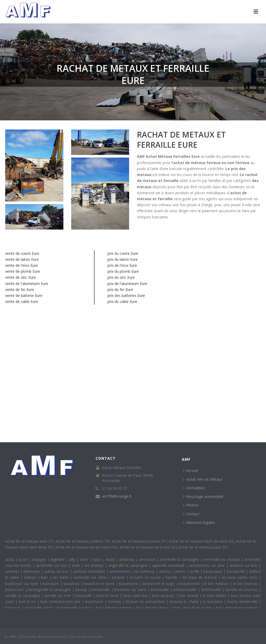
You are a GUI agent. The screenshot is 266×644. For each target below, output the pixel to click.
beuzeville (84, 596)
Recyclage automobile (203, 496)
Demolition (194, 488)
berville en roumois (242, 590)
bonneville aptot (39, 608)
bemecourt (15, 590)
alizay (111, 559)
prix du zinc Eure (121, 277)
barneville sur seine (91, 577)
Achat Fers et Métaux (203, 479)
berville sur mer (58, 596)
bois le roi (28, 601)
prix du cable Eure (122, 301)
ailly (73, 559)
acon (24, 559)
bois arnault (189, 596)
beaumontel (190, 584)
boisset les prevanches (146, 601)
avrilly (195, 571)
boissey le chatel (185, 601)
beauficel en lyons (100, 584)
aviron (181, 571)
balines (31, 577)
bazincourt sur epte (22, 584)
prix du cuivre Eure (123, 253)
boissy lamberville (243, 601)
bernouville (160, 590)
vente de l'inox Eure (22, 265)
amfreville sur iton (52, 565)
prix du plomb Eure (123, 271)
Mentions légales (199, 522)
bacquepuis (213, 571)
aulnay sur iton (57, 571)
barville (172, 577)
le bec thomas (246, 584)
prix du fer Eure (120, 290)
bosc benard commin (114, 608)
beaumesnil (129, 584)
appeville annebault (169, 565)
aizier (85, 559)
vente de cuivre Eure (22, 253)
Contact (191, 514)
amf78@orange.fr (117, 496)
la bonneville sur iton (75, 608)
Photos (191, 505)
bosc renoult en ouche (193, 608)
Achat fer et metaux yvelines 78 (82, 541)
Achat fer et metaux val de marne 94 (86, 547)
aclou (10, 559)
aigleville (58, 559)
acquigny (39, 559)
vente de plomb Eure (23, 271)
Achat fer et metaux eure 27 (29, 541)
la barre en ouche (146, 577)
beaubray (72, 584)
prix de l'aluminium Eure (127, 284)
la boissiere (214, 601)
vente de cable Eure (22, 301)
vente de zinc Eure (21, 277)
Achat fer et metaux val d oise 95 (148, 547)
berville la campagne (23, 596)
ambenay (127, 559)
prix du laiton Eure (123, 259)
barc (45, 577)
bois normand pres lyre (61, 601)
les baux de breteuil (200, 577)
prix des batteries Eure (126, 295)
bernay (82, 590)
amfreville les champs (222, 559)
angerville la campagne (128, 565)
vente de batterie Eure (24, 295)
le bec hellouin (217, 584)
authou (165, 571)
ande (77, 565)
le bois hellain (215, 596)
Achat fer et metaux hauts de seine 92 (201, 541)
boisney (115, 601)
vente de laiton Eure (22, 259)
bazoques (51, 584)
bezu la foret (108, 596)
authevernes (121, 571)
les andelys (95, 565)
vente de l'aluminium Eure (27, 284)
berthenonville (186, 590)
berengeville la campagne (50, 590)
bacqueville (237, 571)
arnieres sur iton (244, 565)
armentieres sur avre (208, 565)
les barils (62, 577)
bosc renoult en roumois (237, 608)
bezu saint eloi (136, 596)
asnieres (13, 571)
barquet (119, 577)
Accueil (191, 470)
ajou (98, 559)
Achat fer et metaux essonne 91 (139, 541)
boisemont (95, 601)
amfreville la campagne (180, 559)
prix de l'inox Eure (122, 265)
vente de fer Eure (20, 290)
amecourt (148, 559)
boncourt (14, 608)
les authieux (145, 571)
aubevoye (32, 571)
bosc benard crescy (153, 608)
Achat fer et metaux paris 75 (202, 547)
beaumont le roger (159, 584)
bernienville (101, 590)
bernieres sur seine (131, 590)
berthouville (212, 590)
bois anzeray (164, 596)
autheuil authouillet (90, 571)
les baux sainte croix (240, 577)
